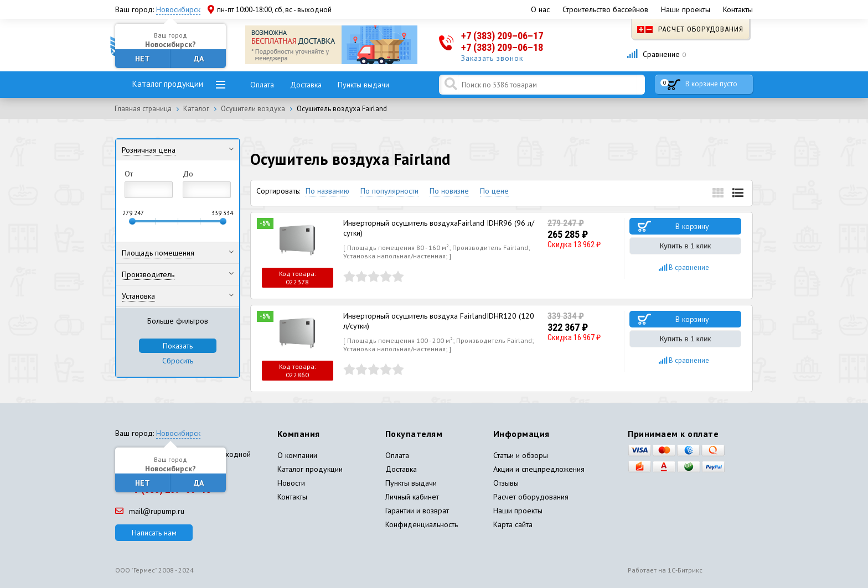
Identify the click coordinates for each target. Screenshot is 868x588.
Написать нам (154, 533)
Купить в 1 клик (685, 246)
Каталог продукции (168, 84)
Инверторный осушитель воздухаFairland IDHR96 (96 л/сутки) (439, 228)
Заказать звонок (492, 58)
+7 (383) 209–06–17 (502, 36)
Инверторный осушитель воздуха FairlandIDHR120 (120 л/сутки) (439, 321)
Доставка (306, 85)
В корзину (692, 226)
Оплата (262, 85)
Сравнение (656, 54)
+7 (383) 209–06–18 (502, 47)
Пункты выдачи (363, 85)
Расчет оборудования (690, 29)
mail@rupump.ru (150, 511)
